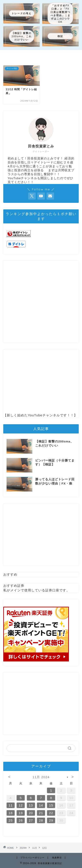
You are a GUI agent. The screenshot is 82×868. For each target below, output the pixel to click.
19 (21, 813)
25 (11, 820)
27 (31, 820)
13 (31, 805)
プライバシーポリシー (32, 858)
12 (21, 805)
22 (51, 813)
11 (11, 805)
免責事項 (57, 858)
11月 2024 (41, 777)
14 (41, 805)
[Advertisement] (41, 302)
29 (51, 820)
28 (41, 820)
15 (51, 805)
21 (41, 813)
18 (11, 813)
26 (21, 820)
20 (31, 813)
